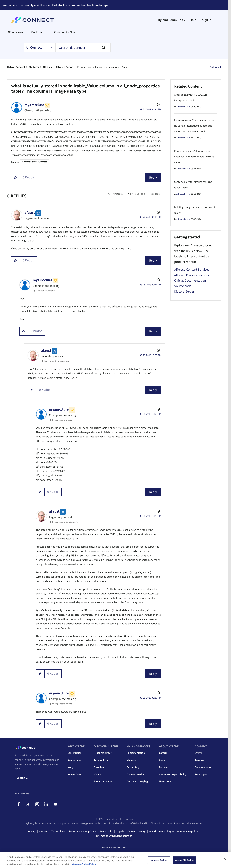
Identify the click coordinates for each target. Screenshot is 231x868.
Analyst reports (76, 760)
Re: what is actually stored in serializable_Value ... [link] (104, 67)
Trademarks (106, 832)
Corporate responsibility (173, 774)
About (162, 760)
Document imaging (137, 782)
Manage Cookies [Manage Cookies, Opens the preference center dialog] (159, 860)
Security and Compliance (82, 832)
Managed (132, 760)
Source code (183, 286)
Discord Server (184, 292)
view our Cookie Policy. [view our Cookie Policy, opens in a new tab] (84, 864)
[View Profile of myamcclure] (34, 105)
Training (199, 760)
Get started (60, 5)
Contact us (23, 778)
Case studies (74, 753)
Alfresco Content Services (35, 162)
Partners (164, 767)
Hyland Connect (16, 67)
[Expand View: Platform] (45, 32)
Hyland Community (171, 20)
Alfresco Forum (65, 67)
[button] (16, 178)
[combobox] (83, 48)
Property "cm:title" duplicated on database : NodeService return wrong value (194, 157)
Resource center (103, 753)
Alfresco (47, 67)
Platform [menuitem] (36, 32)
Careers (163, 753)
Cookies (43, 832)
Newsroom (165, 782)
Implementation (136, 753)
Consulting (133, 767)
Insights (72, 767)
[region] (115, 860)
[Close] (225, 859)
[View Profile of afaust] (30, 213)
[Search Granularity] (39, 48)
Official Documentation (190, 281)
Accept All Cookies (185, 860)
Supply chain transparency (131, 832)
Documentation (204, 767)
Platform (34, 67)
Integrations (74, 774)
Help (193, 20)
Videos (98, 774)
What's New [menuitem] (16, 32)
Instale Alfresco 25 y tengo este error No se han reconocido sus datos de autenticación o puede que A (194, 126)
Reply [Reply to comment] (153, 261)
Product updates (103, 782)
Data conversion (136, 774)
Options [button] (214, 67)
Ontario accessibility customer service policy (173, 832)
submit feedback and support (91, 5)
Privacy (32, 832)
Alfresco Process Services (192, 275)
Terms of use (58, 832)
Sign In (207, 20)
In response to (46, 291)
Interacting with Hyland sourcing (114, 836)
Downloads (100, 767)
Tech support (202, 774)
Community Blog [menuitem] (65, 32)
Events (199, 753)
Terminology (101, 760)
